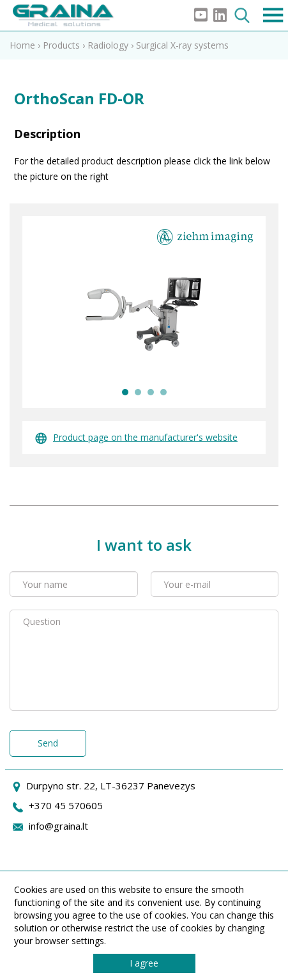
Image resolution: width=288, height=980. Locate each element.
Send (48, 743)
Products (61, 45)
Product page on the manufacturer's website (136, 437)
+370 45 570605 (66, 805)
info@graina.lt (58, 826)
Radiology (108, 45)
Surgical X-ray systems (182, 45)
